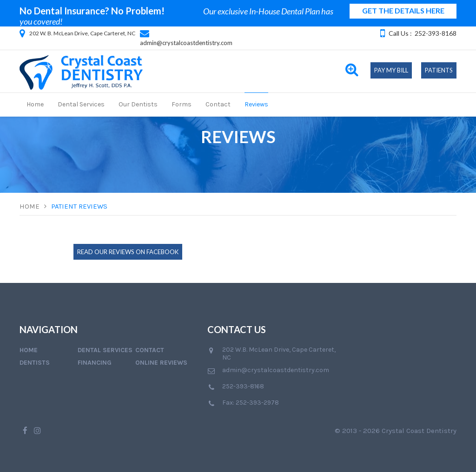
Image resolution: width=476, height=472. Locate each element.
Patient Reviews (79, 206)
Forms (182, 104)
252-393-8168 (436, 33)
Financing (95, 363)
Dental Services (81, 104)
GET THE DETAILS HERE (403, 10)
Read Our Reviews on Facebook (128, 252)
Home (35, 104)
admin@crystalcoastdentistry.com (186, 43)
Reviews (256, 104)
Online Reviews (161, 363)
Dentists (35, 363)
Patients (439, 70)
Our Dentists (138, 104)
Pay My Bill (391, 70)
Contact (218, 104)
